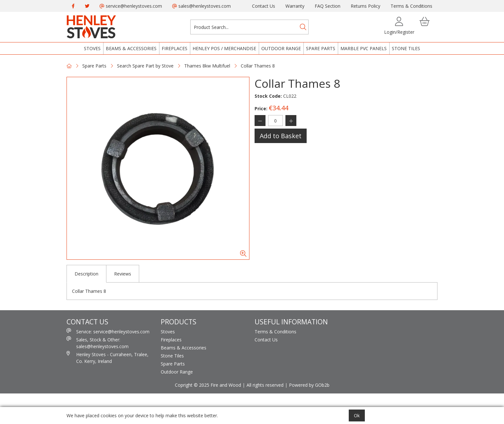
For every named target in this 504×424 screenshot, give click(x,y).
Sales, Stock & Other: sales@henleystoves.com (98, 343)
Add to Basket (281, 136)
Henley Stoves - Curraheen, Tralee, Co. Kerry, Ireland (108, 358)
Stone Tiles (406, 48)
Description (86, 274)
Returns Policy (365, 6)
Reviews (123, 274)
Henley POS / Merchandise (224, 48)
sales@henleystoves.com (202, 6)
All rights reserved (265, 385)
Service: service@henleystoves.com (108, 331)
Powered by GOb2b (309, 385)
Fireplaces (175, 48)
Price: (261, 108)
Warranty (295, 6)
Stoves (92, 48)
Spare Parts (321, 48)
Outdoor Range (281, 48)
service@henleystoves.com (131, 6)
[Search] (303, 27)
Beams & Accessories (131, 48)
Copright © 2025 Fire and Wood (208, 385)
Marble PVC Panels (364, 48)
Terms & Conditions (411, 6)
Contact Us (264, 6)
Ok (357, 415)
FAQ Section (328, 6)
